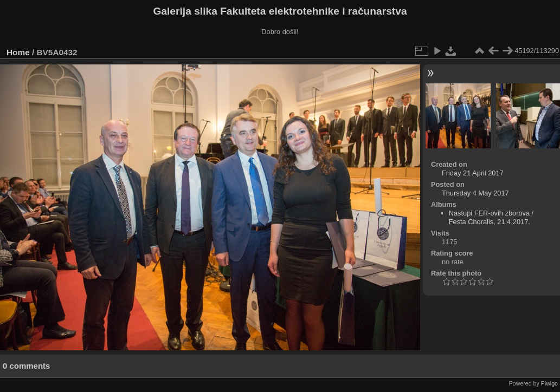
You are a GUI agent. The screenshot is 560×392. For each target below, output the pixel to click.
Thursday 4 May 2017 (475, 193)
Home (18, 52)
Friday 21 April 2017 (473, 173)
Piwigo (549, 383)
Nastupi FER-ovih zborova (489, 213)
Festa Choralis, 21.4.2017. (490, 222)
